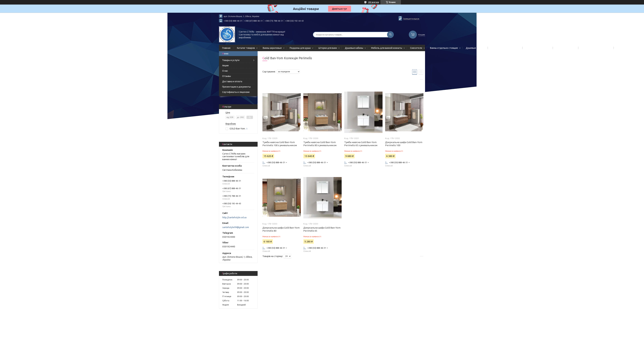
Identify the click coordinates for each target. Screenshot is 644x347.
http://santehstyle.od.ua (234, 217)
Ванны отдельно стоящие (444, 48)
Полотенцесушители (537, 48)
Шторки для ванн (328, 48)
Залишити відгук (411, 19)
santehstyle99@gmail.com (236, 227)
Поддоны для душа (300, 48)
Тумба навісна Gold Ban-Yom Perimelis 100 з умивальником (280, 144)
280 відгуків (373, 2)
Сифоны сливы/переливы (595, 48)
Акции (225, 66)
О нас (225, 71)
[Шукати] (390, 35)
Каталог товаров (246, 48)
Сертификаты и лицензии (236, 92)
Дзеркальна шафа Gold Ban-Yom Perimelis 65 (322, 229)
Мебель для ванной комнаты (387, 48)
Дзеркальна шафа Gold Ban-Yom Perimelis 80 (281, 229)
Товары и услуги (231, 60)
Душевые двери (474, 48)
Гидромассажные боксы (630, 48)
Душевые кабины (354, 48)
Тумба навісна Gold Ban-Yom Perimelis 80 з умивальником (320, 144)
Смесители (416, 48)
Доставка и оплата (232, 81)
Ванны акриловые (272, 48)
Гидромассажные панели (504, 48)
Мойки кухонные (565, 48)
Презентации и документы (236, 87)
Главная (226, 48)
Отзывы (227, 76)
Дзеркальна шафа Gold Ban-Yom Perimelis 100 (404, 144)
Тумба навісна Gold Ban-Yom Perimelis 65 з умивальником (361, 144)
